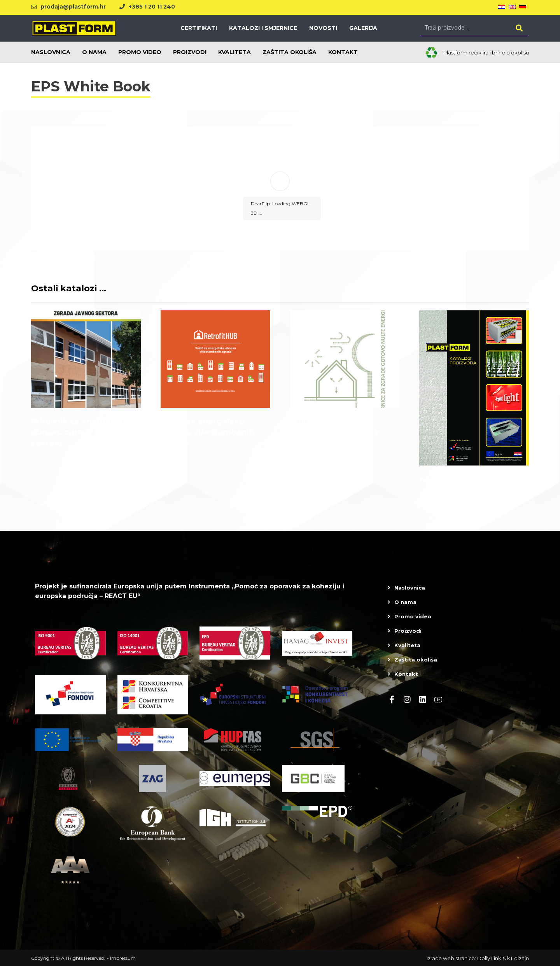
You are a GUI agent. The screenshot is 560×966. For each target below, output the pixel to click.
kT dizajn (518, 958)
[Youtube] (438, 700)
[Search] (519, 28)
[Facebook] (392, 700)
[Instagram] (407, 700)
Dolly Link (489, 958)
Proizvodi (408, 631)
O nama (405, 602)
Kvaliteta (407, 645)
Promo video (413, 616)
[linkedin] (423, 700)
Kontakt (406, 674)
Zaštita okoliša (416, 660)
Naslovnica (410, 588)
